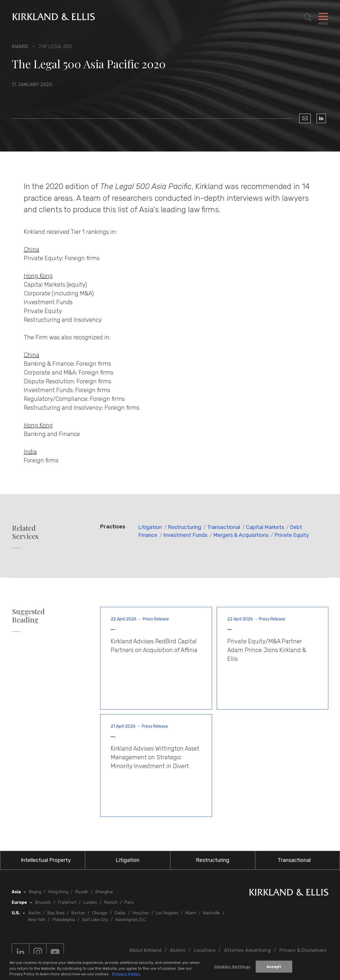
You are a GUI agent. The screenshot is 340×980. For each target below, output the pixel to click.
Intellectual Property (46, 860)
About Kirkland (145, 950)
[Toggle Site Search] (308, 18)
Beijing (35, 892)
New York (37, 920)
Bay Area (56, 913)
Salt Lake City (95, 920)
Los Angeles (167, 913)
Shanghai (104, 892)
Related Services (25, 532)
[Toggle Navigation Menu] (323, 18)
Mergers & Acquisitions (241, 535)
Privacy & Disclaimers (303, 950)
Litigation (150, 527)
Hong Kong (58, 892)
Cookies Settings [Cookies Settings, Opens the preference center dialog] (232, 967)
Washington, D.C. (131, 920)
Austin (34, 913)
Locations (205, 950)
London (90, 902)
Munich (111, 902)
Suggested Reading (28, 616)
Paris (129, 902)
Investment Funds (185, 535)
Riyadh (82, 892)
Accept (274, 967)
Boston (78, 913)
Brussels (43, 902)
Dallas (120, 913)
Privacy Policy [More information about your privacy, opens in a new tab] (126, 975)
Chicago (100, 913)
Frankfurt (67, 902)
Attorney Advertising (247, 950)
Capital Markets (265, 527)
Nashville (212, 913)
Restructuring (184, 527)
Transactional (224, 527)
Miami (191, 913)
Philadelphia (64, 920)
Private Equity (292, 535)
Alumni (178, 950)
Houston (141, 913)
